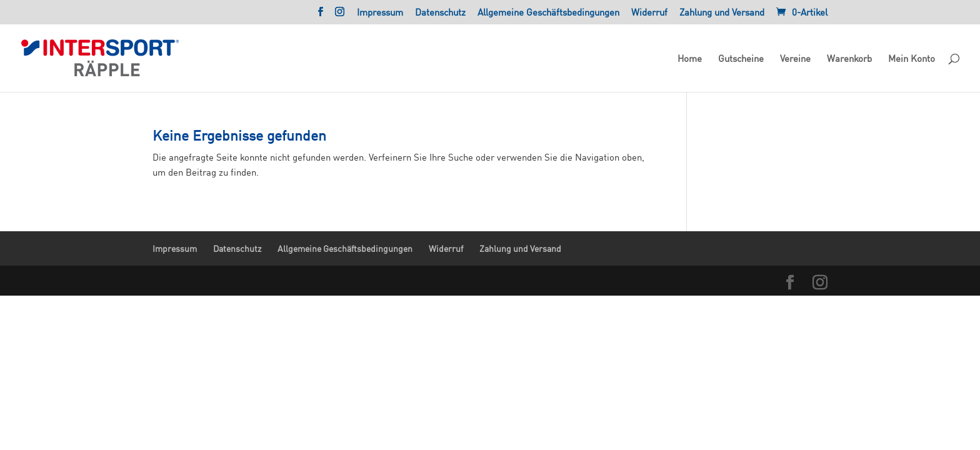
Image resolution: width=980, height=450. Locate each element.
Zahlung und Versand (722, 12)
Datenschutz (440, 12)
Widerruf (649, 12)
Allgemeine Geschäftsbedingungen (548, 12)
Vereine (795, 59)
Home (690, 59)
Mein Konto (912, 59)
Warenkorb (849, 59)
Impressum (380, 12)
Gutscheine (741, 59)
